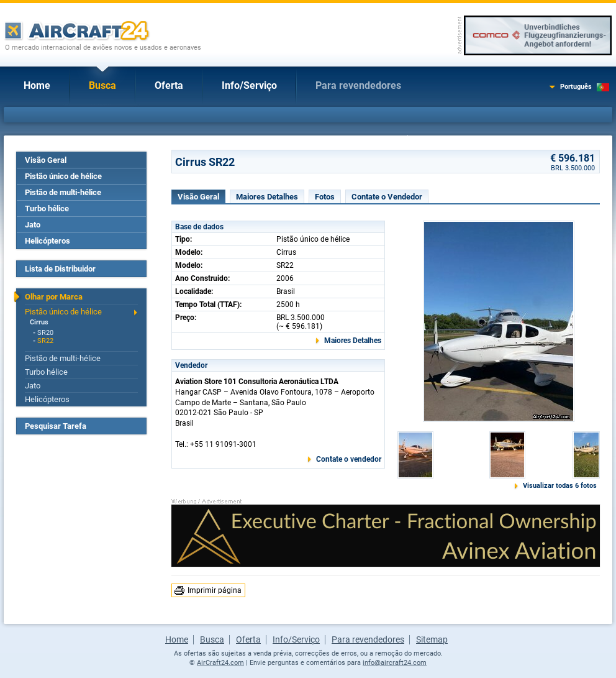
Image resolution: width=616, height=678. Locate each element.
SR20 (45, 333)
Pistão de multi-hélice (63, 192)
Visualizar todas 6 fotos (560, 486)
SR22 (45, 341)
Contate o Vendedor (387, 197)
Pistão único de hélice (63, 176)
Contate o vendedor (349, 459)
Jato (33, 225)
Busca (102, 85)
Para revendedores (358, 85)
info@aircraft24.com (395, 663)
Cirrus (39, 322)
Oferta (169, 85)
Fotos (325, 197)
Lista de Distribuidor (60, 269)
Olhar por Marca (54, 297)
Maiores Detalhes (267, 197)
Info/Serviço (249, 85)
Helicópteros (48, 241)
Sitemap (432, 639)
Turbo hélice (47, 208)
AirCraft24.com (220, 663)
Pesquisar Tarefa (56, 426)
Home (37, 85)
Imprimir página (215, 590)
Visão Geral (46, 160)
